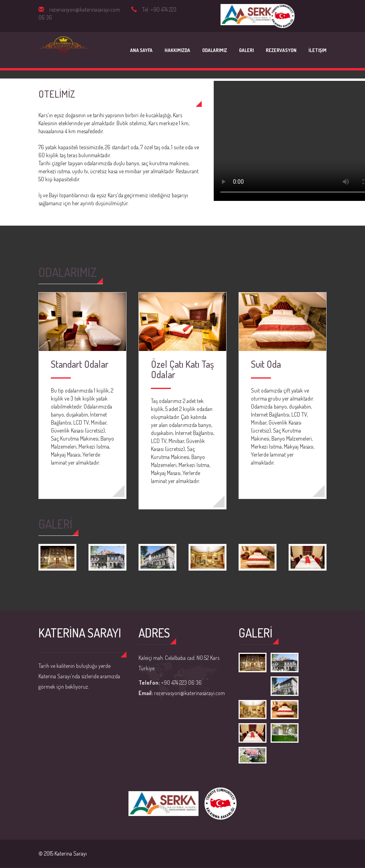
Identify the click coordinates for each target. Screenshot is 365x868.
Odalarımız (215, 50)
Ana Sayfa (141, 50)
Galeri (246, 50)
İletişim (318, 50)
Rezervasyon (281, 50)
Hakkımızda (177, 50)
